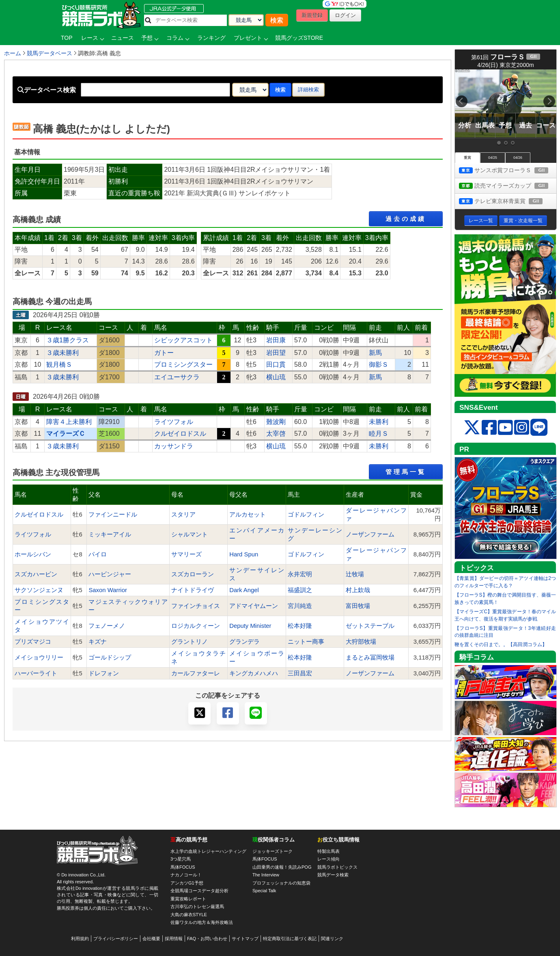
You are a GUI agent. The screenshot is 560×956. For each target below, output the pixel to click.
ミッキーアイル (110, 534)
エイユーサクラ (177, 377)
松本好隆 (300, 626)
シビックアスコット (183, 340)
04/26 (518, 158)
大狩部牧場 (361, 642)
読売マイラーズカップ (508, 186)
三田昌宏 (300, 673)
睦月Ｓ (379, 434)
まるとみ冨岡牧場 (370, 658)
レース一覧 (481, 221)
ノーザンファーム (370, 534)
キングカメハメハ (254, 673)
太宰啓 (276, 434)
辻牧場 (355, 574)
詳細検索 (308, 90)
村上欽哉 (358, 590)
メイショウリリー (39, 658)
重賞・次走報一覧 (523, 221)
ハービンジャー (110, 574)
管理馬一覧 (406, 472)
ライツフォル (174, 422)
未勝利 (379, 422)
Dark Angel (244, 590)
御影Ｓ (379, 364)
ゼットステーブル (370, 626)
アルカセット (248, 515)
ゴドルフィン (306, 515)
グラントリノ (190, 642)
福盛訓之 (300, 590)
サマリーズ (186, 554)
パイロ (98, 554)
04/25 (493, 158)
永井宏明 (300, 574)
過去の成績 (406, 219)
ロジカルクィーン (196, 626)
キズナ (98, 642)
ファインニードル (113, 515)
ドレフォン (104, 673)
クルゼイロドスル (180, 434)
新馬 (375, 353)
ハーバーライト (36, 673)
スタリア (183, 515)
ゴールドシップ (110, 658)
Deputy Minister (250, 626)
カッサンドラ (174, 446)
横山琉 (276, 377)
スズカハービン (36, 574)
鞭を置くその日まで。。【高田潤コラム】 (501, 645)
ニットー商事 (306, 642)
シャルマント (190, 534)
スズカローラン (193, 574)
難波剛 (276, 422)
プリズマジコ (33, 642)
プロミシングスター (183, 364)
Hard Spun (244, 554)
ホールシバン (33, 554)
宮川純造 (300, 606)
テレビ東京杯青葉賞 (508, 202)
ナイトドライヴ (193, 590)
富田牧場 (358, 606)
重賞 (467, 158)
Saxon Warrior (108, 590)
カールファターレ (196, 673)
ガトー (164, 353)
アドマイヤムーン (254, 606)
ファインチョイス (196, 606)
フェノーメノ (107, 626)
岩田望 (276, 353)
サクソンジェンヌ (39, 590)
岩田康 (276, 340)
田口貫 (276, 364)
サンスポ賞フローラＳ (508, 171)
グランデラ (244, 642)
